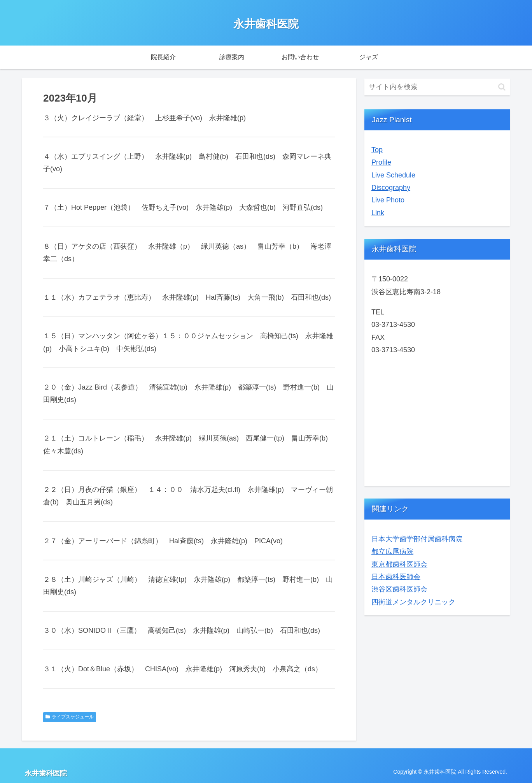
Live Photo (388, 200)
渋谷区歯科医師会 (399, 589)
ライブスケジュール (70, 717)
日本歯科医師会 (396, 577)
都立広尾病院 (392, 551)
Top (377, 150)
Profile (381, 162)
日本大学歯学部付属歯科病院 (417, 539)
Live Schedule (393, 175)
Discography (391, 188)
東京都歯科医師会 (399, 564)
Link (378, 213)
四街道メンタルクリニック (413, 602)
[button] (502, 87)
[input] (437, 87)
